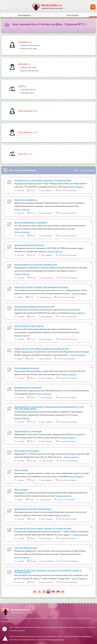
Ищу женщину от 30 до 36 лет (29, 326)
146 (58, 591)
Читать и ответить (76, 187)
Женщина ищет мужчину (30, 45)
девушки (23, 64)
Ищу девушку (25, 132)
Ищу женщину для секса (26, 368)
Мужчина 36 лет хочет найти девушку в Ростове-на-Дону (43, 180)
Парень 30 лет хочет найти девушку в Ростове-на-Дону (42, 348)
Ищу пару (23, 154)
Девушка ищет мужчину (30, 71)
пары (21, 86)
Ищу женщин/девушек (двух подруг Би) (34, 306)
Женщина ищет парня (29, 49)
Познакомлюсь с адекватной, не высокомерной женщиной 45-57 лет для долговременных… (49, 407)
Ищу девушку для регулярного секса (33, 509)
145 (53, 591)
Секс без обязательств (26, 548)
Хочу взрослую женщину (27, 450)
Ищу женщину (26, 111)
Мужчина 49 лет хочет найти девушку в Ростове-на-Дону (43, 528)
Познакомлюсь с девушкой (28, 387)
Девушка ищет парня (29, 68)
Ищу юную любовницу (26, 200)
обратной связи (58, 640)
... (48, 591)
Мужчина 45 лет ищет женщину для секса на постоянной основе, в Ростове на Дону (48, 571)
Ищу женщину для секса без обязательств (36, 264)
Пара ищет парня (27, 93)
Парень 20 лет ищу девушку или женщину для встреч (41, 287)
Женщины (24, 42)
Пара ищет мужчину (28, 90)
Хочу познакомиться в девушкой (31, 222)
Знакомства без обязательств (29, 245)
